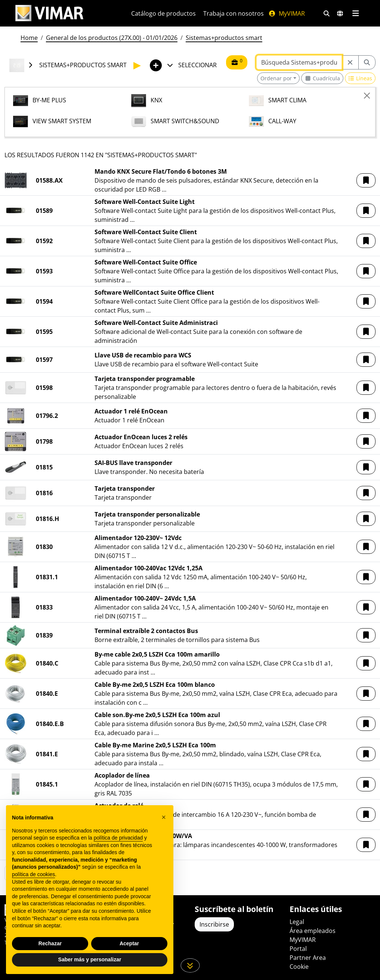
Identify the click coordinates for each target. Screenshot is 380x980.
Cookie (299, 967)
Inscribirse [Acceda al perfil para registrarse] (214, 924)
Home (29, 38)
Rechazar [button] (50, 943)
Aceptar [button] (129, 943)
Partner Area (308, 958)
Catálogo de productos (163, 13)
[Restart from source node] (350, 62)
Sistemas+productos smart (224, 38)
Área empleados (313, 931)
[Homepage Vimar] (49, 13)
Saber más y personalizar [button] (90, 959)
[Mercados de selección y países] (340, 13)
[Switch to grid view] (322, 78)
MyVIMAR (287, 13)
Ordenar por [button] (276, 78)
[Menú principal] (356, 13)
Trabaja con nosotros (234, 13)
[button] (366, 180)
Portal (298, 949)
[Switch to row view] (360, 78)
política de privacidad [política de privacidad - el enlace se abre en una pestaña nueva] (118, 838)
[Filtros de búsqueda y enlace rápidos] (327, 13)
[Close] (367, 96)
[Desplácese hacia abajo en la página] (190, 965)
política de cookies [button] (33, 874)
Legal (297, 922)
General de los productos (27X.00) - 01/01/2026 (112, 38)
